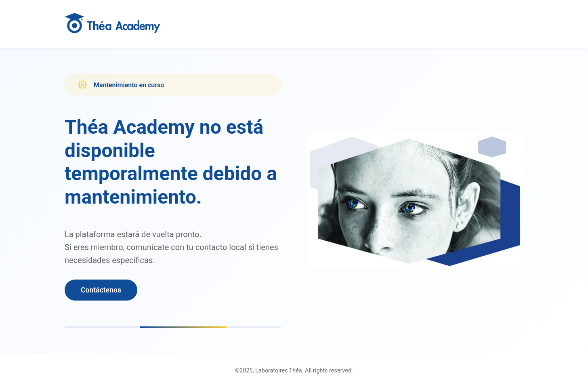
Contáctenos (101, 290)
